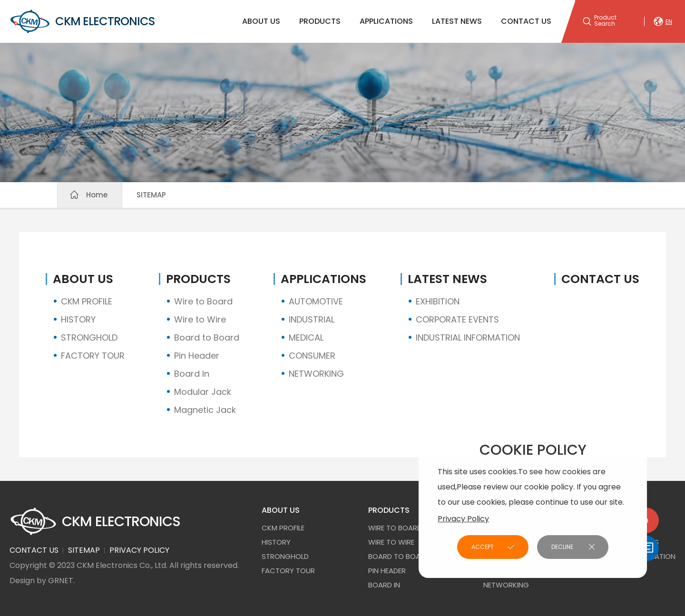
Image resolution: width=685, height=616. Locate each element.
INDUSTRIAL (312, 319)
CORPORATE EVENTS (457, 319)
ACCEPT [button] (483, 547)
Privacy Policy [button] (463, 519)
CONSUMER (312, 356)
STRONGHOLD (89, 337)
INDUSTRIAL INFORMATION (468, 337)
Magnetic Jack (205, 410)
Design (22, 581)
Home (97, 195)
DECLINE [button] (562, 547)
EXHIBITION (438, 301)
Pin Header (197, 356)
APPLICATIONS (386, 21)
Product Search (605, 21)
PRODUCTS (320, 21)
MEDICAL (306, 337)
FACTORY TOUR (93, 356)
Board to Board (207, 337)
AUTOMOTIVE (316, 301)
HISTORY (78, 319)
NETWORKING (316, 374)
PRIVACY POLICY (139, 550)
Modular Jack (203, 392)
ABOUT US (261, 21)
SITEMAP (151, 195)
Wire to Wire (200, 319)
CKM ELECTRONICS (82, 21)
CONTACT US (526, 21)
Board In (192, 374)
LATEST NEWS (457, 21)
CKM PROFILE (87, 301)
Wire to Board (203, 301)
